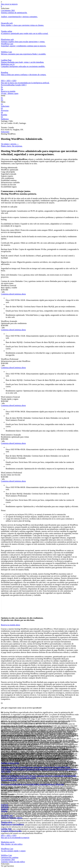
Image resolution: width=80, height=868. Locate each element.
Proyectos (5, 85)
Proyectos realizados (54, 776)
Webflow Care (10, 769)
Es (2, 87)
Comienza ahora (7, 294)
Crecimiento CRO (22, 769)
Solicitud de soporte (38, 784)
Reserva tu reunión (8, 784)
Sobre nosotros (7, 776)
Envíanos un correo (23, 784)
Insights (68, 776)
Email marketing (50, 769)
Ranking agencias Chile (10, 763)
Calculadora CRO (29, 778)
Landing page (42, 767)
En (2, 89)
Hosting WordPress (37, 769)
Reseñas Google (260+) (17, 85)
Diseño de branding (54, 767)
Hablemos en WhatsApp (55, 784)
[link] (40, 6)
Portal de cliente (16, 778)
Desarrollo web (7, 767)
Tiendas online (18, 767)
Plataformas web (30, 767)
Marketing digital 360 (65, 769)
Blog (64, 776)
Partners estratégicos (38, 776)
